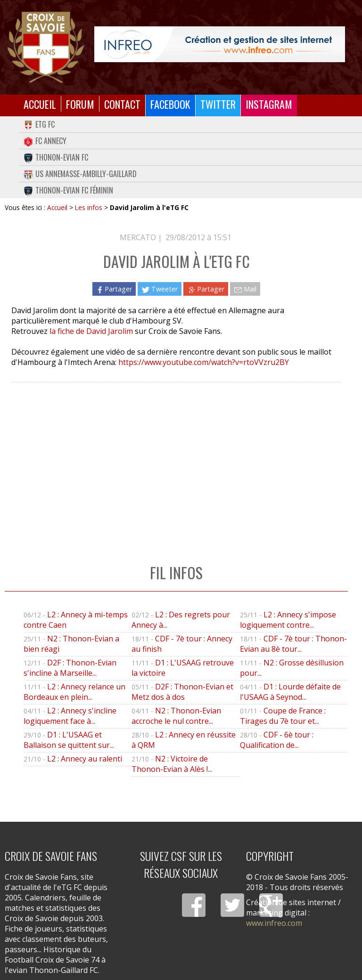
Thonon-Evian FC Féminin (68, 190)
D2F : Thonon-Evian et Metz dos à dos (182, 692)
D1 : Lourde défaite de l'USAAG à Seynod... (290, 692)
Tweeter (160, 289)
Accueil (40, 104)
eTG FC (39, 124)
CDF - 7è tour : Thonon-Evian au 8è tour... (293, 644)
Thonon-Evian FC (56, 157)
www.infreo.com (274, 923)
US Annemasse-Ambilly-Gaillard (80, 174)
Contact (122, 104)
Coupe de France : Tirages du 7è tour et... (283, 716)
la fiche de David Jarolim (91, 331)
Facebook (170, 104)
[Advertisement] (176, 463)
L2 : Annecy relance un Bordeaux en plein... (74, 692)
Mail (245, 289)
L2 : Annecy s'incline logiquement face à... (70, 716)
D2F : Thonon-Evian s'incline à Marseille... (70, 668)
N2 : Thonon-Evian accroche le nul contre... (176, 716)
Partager (114, 289)
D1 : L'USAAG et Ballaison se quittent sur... (69, 740)
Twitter (218, 104)
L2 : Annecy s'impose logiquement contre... (288, 620)
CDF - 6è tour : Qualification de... (277, 740)
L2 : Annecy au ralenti (85, 759)
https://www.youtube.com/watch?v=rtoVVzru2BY (204, 362)
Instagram (269, 104)
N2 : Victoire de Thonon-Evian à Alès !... (172, 764)
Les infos (89, 207)
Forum (80, 104)
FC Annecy (45, 141)
